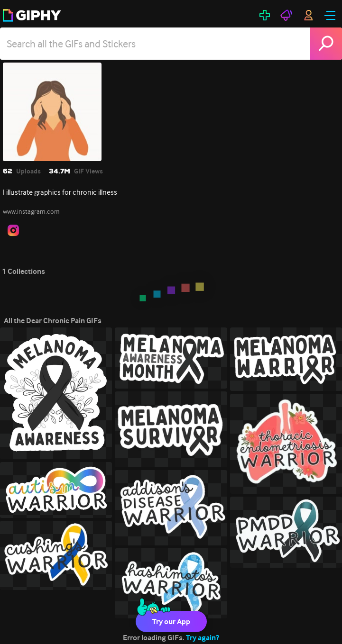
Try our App (171, 621)
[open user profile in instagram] (13, 230)
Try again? (203, 638)
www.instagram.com (31, 211)
